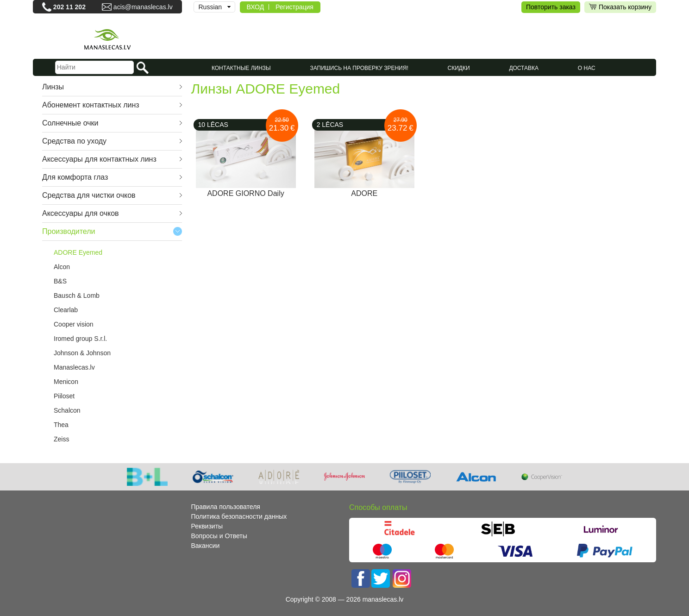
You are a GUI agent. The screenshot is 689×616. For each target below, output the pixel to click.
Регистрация (294, 7)
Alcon (62, 267)
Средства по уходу (74, 141)
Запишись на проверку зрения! (359, 68)
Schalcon (67, 410)
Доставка (524, 68)
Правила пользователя (226, 507)
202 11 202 (69, 7)
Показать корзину (620, 7)
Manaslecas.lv (74, 367)
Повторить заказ (551, 7)
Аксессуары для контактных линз (99, 159)
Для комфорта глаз (75, 177)
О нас (587, 68)
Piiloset (64, 396)
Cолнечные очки (70, 123)
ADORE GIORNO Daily (245, 193)
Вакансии (206, 546)
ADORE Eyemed (78, 252)
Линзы (53, 87)
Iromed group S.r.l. (80, 339)
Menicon (66, 382)
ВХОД (256, 7)
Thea (61, 425)
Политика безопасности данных (239, 516)
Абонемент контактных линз (91, 105)
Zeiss (61, 439)
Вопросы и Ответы (219, 536)
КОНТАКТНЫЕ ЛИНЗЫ (241, 68)
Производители (69, 231)
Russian (210, 7)
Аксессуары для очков (81, 213)
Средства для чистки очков (89, 195)
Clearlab (66, 310)
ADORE (364, 193)
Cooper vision (74, 324)
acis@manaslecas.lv (143, 7)
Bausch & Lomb (77, 295)
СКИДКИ (459, 68)
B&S (60, 281)
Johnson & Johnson (82, 353)
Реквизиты (207, 526)
